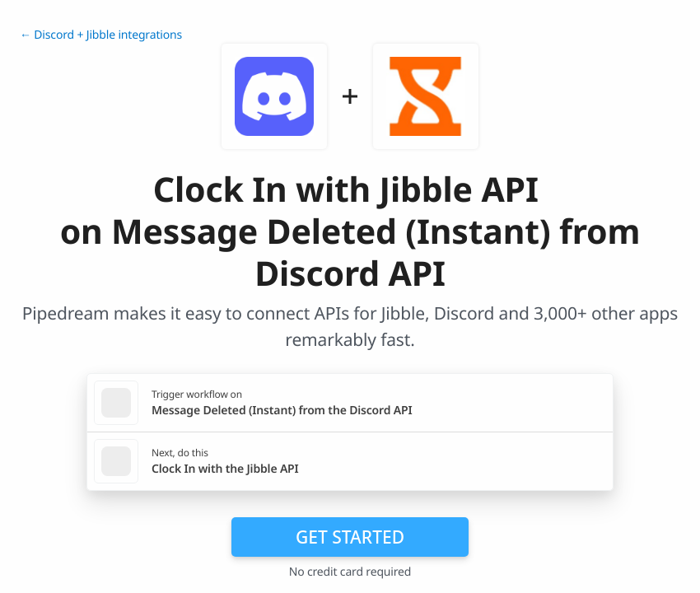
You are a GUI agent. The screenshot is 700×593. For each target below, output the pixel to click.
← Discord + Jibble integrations (101, 35)
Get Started (350, 537)
